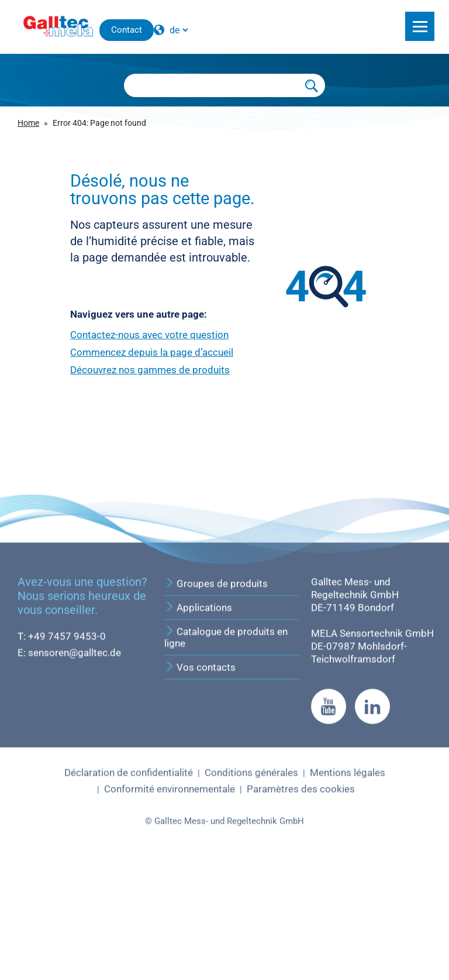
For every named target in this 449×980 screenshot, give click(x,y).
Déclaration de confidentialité (129, 871)
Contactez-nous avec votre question (149, 335)
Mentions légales (348, 871)
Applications (198, 706)
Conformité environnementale (170, 888)
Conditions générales (251, 871)
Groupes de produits (216, 682)
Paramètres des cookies (301, 888)
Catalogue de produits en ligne (226, 736)
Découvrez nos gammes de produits (150, 370)
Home (28, 123)
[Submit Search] (312, 85)
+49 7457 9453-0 (67, 735)
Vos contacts (200, 766)
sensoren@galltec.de (75, 751)
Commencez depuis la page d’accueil (152, 352)
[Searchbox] (212, 85)
